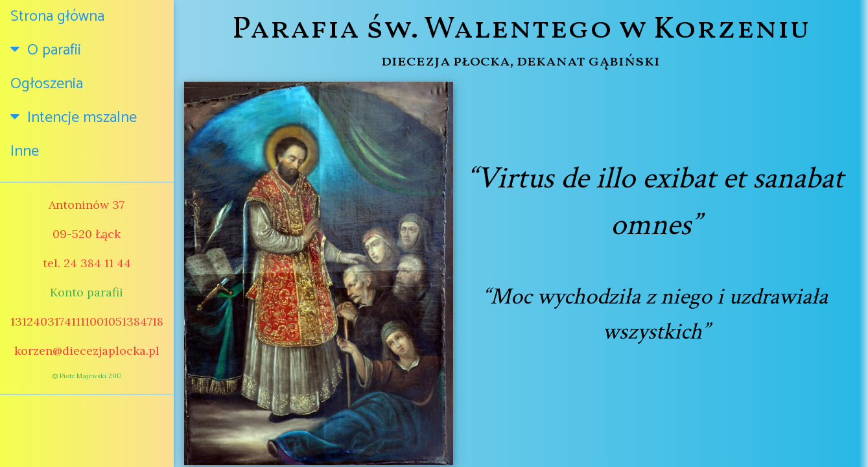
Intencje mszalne (74, 118)
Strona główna (57, 17)
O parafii (46, 50)
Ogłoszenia (47, 84)
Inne (25, 151)
